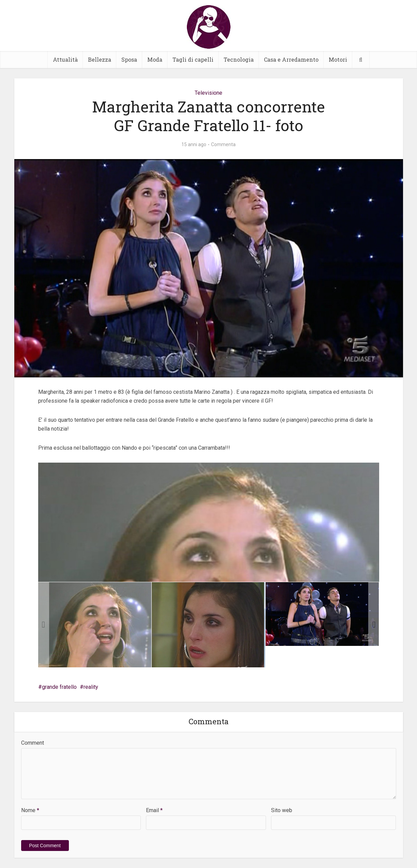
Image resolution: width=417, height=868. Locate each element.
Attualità (65, 59)
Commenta (223, 144)
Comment (33, 743)
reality (91, 687)
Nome (30, 810)
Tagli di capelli (193, 59)
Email (154, 810)
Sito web (282, 810)
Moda (155, 59)
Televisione (208, 93)
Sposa (129, 59)
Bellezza (100, 59)
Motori (338, 59)
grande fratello (59, 687)
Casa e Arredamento (291, 59)
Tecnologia (239, 59)
